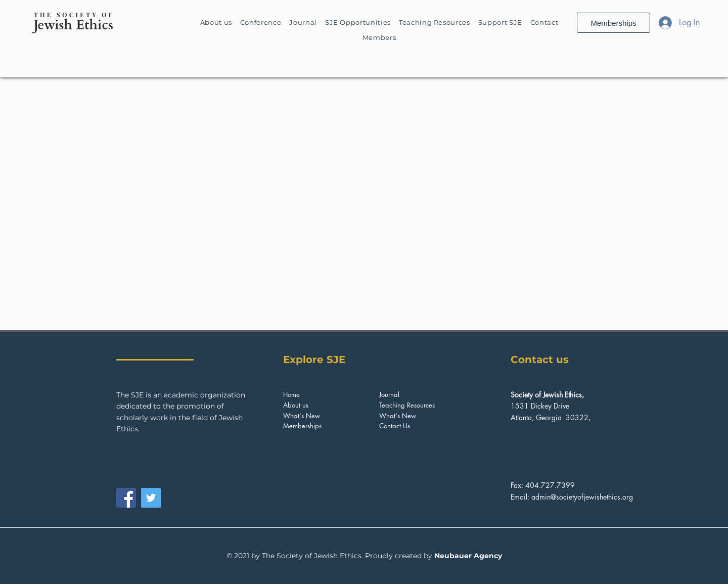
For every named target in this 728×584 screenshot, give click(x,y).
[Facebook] (126, 498)
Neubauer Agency (468, 556)
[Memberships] (613, 23)
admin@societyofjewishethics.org (582, 497)
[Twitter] (151, 498)
